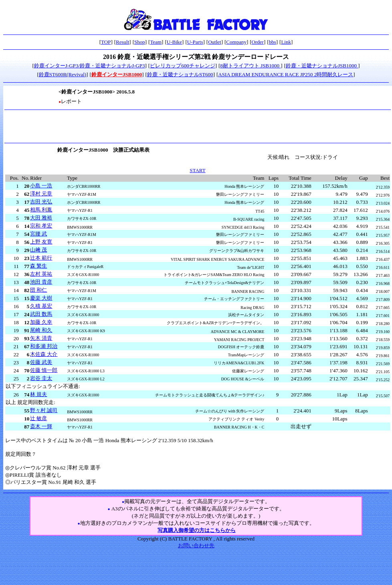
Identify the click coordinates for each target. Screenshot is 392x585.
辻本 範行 (41, 258)
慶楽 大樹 (41, 298)
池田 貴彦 (41, 282)
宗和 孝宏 (41, 226)
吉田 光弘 (41, 202)
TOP (106, 42)
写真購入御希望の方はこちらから (197, 530)
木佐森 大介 (44, 354)
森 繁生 (38, 266)
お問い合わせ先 (196, 545)
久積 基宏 (41, 306)
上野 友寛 (41, 242)
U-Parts (195, 42)
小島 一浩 (41, 186)
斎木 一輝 (41, 426)
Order (258, 42)
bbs (273, 42)
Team (156, 42)
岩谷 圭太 (41, 378)
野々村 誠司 (44, 410)
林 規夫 (38, 394)
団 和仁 (38, 290)
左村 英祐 (41, 274)
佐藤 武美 (41, 362)
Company (236, 42)
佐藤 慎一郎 (44, 370)
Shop (140, 42)
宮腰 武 (38, 234)
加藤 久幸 (41, 322)
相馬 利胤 (41, 210)
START (197, 170)
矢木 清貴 (41, 338)
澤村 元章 (41, 194)
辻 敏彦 (38, 418)
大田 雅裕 (41, 218)
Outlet (215, 42)
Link (286, 42)
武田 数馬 (41, 314)
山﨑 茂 (38, 250)
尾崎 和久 (41, 330)
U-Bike (174, 42)
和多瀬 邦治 (44, 346)
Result (122, 42)
